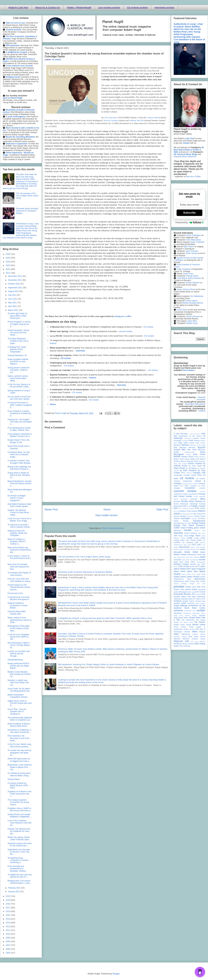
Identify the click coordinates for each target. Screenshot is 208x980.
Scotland (177, 601)
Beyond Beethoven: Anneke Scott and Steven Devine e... (20, 484)
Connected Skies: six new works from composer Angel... (19, 455)
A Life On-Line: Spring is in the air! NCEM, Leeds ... (19, 386)
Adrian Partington (193, 235)
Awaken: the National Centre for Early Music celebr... (18, 513)
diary (203, 499)
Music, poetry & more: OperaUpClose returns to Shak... (20, 620)
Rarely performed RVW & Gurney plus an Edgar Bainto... (18, 666)
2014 (8, 919)
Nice (184, 560)
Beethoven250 (190, 452)
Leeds (190, 538)
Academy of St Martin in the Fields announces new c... (19, 794)
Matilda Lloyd (192, 323)
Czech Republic (199, 496)
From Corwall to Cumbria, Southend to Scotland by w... (19, 414)
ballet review (189, 443)
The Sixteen (200, 622)
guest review (200, 528)
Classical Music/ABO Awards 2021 (17, 613)
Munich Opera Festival (182, 549)
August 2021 (14, 291)
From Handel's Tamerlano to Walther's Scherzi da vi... (20, 435)
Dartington (184, 499)
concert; (203, 491)
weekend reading (180, 637)
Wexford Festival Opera (194, 639)
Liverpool (190, 542)
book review (199, 454)
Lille (183, 543)
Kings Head (183, 536)
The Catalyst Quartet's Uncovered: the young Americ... (18, 802)
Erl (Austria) (183, 508)
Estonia (192, 508)
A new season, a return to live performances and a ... (19, 558)
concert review (126, 331)
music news (191, 552)
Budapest (202, 461)
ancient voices (199, 438)
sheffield (177, 603)
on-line (186, 566)
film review (198, 514)
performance (200, 579)
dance (176, 499)
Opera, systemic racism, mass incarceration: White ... (18, 378)
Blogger (116, 974)
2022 (8, 269)
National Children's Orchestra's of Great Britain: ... (17, 605)
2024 (8, 262)
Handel (188, 530)
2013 (8, 923)
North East (178, 562)
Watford (195, 634)
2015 (8, 915)
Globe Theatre (181, 521)
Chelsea (177, 481)
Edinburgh (184, 504)
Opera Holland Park (182, 569)
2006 (8, 949)
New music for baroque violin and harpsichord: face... (18, 567)
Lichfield (177, 542)
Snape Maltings (181, 606)
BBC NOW (192, 450)
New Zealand (194, 557)
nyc (199, 564)
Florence (190, 516)
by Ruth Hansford (188, 470)
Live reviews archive (109, 8)
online (192, 566)
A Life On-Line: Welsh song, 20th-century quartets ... (20, 745)
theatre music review (182, 625)
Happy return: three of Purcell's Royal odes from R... (20, 703)
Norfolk (202, 560)
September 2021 (15, 288)
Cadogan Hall (199, 473)
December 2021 (15, 276)
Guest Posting (187, 528)
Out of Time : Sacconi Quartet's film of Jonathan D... (17, 712)
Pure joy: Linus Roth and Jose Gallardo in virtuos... (20, 580)
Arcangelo (178, 440)
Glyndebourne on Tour (182, 523)
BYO (183, 473)
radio (194, 587)
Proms (188, 587)
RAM (198, 587)
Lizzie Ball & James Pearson (189, 278)
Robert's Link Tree (18, 8)
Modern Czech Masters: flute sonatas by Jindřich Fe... (19, 674)
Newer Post (51, 509)
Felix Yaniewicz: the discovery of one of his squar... (18, 738)
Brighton (184, 457)
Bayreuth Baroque (187, 447)
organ (199, 574)
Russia (198, 594)
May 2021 (13, 303)
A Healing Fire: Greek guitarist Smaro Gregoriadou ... (17, 349)
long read (187, 545)
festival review (186, 514)
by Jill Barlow (191, 468)
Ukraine (192, 629)
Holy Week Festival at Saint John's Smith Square (19, 505)
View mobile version (106, 515)
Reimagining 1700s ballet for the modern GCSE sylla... (18, 628)
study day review (182, 615)
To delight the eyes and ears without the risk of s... (20, 876)
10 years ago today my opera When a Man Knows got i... (17, 316)
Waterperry (186, 634)
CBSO (200, 475)
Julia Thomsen (192, 251)
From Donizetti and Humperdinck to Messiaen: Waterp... (17, 869)
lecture (183, 538)
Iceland (197, 530)
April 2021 (13, 306)
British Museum (200, 457)
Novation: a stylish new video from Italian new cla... (18, 683)
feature (53, 343)
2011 (8, 930)
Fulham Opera (200, 516)
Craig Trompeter (184, 269)
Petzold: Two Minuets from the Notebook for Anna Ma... (19, 831)
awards (203, 441)
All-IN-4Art (188, 438)
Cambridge (178, 475)
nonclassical (194, 560)
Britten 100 (195, 459)
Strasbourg (187, 613)
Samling (184, 599)
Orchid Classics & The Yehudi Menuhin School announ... (19, 587)
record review (191, 589)
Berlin (203, 452)
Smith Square (200, 603)
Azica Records (110, 117)
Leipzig (176, 540)
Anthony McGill (136, 120)
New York (186, 557)
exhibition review (185, 511)
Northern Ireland (181, 564)
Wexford (177, 639)
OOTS (197, 566)
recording (202, 589)
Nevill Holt (201, 555)
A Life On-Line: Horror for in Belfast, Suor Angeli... (19, 520)
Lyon (204, 545)
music (198, 549)
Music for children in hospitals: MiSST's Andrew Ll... (17, 542)
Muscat (192, 549)
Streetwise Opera (199, 613)
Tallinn (186, 618)
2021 (8, 273)
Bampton (177, 445)
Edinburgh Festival (198, 504)
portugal (184, 584)
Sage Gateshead (198, 597)
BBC (184, 450)
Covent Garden (185, 496)
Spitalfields (178, 611)
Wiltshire (202, 641)
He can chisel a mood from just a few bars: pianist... (19, 398)
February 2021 (15, 888)
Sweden (202, 615)
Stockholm (178, 613)
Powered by (189, 222)
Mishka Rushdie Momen (193, 303)
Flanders (183, 516)
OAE (181, 566)
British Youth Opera (182, 459)
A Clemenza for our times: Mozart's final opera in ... (19, 598)
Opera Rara (192, 571)
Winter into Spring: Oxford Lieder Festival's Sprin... (19, 838)
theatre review (199, 625)
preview (179, 586)
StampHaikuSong (15, 660)
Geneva (194, 519)
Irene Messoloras (193, 240)
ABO (176, 436)
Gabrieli (177, 518)
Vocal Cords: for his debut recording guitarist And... (19, 690)
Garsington (186, 518)
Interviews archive (164, 8)
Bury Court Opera (180, 464)
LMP (197, 542)
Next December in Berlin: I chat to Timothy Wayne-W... (19, 645)
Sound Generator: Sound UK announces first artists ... (18, 333)
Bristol (191, 457)
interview (80, 351)
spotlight (201, 610)
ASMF (191, 440)
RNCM (203, 592)
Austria (197, 440)
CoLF (203, 486)
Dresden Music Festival (191, 501)
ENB (189, 506)
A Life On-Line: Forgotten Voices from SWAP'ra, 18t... (18, 637)
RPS (193, 594)
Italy (199, 533)
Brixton (183, 461)
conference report (181, 494)
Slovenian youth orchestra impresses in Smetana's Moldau (85, 572)
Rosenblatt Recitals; (182, 594)
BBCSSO (202, 450)
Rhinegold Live (185, 592)
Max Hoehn (189, 247)
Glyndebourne (199, 521)
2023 (8, 265)
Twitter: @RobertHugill (79, 8)
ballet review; (200, 443)
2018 (8, 904)
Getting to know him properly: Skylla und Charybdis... (17, 533)
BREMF (177, 457)
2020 (8, 896)
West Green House (197, 636)
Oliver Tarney (191, 253)
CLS (181, 486)
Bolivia (189, 454)
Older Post (162, 509)
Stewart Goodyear (111, 120)
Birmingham (179, 454)
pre (198, 584)
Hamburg (177, 530)
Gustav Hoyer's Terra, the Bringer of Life (18, 441)
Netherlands (192, 555)
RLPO (197, 592)
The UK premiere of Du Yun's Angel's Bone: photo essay (84, 557)
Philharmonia (179, 581)
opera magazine (198, 569)
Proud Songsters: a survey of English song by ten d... (19, 324)
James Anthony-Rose (186, 289)
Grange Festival (198, 523)
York (181, 646)
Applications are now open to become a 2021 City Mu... (19, 852)
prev (204, 584)
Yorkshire (187, 646)
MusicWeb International (195, 404)
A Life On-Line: (194, 434)
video (194, 631)
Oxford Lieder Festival (190, 577)
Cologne (177, 488)
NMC (188, 560)
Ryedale (177, 597)
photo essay (190, 581)
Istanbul (194, 533)
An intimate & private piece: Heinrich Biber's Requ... (19, 774)
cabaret (189, 473)
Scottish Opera (188, 601)
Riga (193, 592)
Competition (190, 488)
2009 (8, 938)
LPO (194, 545)
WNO (197, 644)
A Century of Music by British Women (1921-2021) (18, 786)
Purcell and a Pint (15, 593)
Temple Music (195, 618)
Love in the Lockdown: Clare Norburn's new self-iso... (20, 823)
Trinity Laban (195, 627)
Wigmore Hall (181, 641)
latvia (203, 536)
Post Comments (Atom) (113, 528)
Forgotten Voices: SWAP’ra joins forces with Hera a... (20, 809)
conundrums (193, 494)
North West (190, 562)
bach (175, 443)
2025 (8, 258)
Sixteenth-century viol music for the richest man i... (20, 845)
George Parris (192, 276)
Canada (186, 475)
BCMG (176, 452)
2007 (8, 945)
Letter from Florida (188, 540)
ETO (197, 508)
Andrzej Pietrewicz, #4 (17, 355)
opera (203, 566)
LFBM (199, 540)
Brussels (190, 461)
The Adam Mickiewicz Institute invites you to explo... (18, 341)
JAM (175, 536)
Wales (176, 634)
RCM (203, 587)
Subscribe (189, 213)
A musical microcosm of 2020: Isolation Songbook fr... (20, 405)
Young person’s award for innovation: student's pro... (18, 370)
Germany (202, 518)
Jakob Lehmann (193, 316)
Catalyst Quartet (153, 117)
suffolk (194, 615)
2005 (8, 953)
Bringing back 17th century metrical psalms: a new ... (20, 882)
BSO (196, 461)
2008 (8, 942)
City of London (193, 484)
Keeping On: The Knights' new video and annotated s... (20, 422)
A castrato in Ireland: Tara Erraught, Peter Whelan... (20, 462)
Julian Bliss (192, 321)
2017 (8, 908)
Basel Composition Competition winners (18, 696)
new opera (177, 557)
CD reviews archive (137, 8)
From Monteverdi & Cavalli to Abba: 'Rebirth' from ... (19, 429)
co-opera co (195, 486)
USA (197, 629)
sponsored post (190, 611)
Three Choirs (180, 627)
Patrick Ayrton (192, 301)
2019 (8, 900)
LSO (199, 545)
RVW (203, 594)
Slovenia (191, 603)
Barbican (185, 445)
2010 (8, 934)
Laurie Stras (182, 310)
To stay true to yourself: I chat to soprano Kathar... (19, 526)
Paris (189, 579)
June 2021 (13, 299)
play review (201, 581)
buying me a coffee (123, 316)
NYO (203, 564)
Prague (192, 584)
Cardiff (193, 475)
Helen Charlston (197, 242)
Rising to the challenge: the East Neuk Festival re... (19, 468)
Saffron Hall (186, 597)
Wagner (202, 632)
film (192, 514)
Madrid (176, 547)
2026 (8, 254)
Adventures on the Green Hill (192, 436)
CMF (186, 486)
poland (176, 584)
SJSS (184, 603)
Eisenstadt (178, 506)
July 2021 (12, 295)
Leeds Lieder (200, 538)
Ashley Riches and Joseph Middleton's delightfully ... (20, 816)
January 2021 (14, 892)
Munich (203, 547)
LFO (204, 540)
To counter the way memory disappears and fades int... (19, 753)
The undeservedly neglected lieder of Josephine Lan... (20, 719)
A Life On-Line (180, 434)
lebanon (176, 538)
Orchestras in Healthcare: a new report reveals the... (19, 731)
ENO (176, 508)
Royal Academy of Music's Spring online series (19, 725)
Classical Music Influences (185, 157)
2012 (8, 927)
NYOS (176, 566)
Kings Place (195, 536)
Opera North (179, 571)
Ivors (204, 533)
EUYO (176, 511)
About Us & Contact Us (48, 8)
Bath (175, 447)
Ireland (187, 533)
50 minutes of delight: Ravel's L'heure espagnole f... (17, 498)
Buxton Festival (195, 464)
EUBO (203, 508)
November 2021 (15, 280)
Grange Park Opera (184, 525)
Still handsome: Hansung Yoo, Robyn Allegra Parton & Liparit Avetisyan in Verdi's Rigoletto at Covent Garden (108, 664)
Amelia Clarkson (192, 283)
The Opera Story (186, 622)
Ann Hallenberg (196, 296)
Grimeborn (201, 525)
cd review (56, 60)
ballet (180, 443)
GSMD (177, 528)
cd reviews (201, 478)
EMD (185, 506)
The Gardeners (188, 620)
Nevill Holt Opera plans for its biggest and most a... (19, 760)
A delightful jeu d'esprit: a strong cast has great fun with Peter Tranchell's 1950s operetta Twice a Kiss (105, 618)
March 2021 (13, 310)
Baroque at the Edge (198, 445)
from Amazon (188, 370)
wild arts (194, 641)
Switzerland (178, 618)
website (203, 634)
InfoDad (202, 411)
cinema (185, 484)
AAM (203, 434)
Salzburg (177, 599)
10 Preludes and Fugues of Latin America (19, 574)
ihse (204, 530)
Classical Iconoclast (201, 398)
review (176, 592)
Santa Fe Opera (195, 599)
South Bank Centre (195, 608)
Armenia (185, 441)
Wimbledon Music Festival (184, 644)
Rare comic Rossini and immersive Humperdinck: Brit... (19, 550)
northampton (201, 562)
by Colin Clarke (195, 466)
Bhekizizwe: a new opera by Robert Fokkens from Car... (20, 767)
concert (202, 488)
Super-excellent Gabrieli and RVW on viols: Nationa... (18, 362)
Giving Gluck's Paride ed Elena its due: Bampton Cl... (19, 475)
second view (200, 601)
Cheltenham (188, 481)
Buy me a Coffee (193, 177)
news (203, 557)
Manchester (184, 547)
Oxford (177, 577)
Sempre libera (14, 779)
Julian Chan (188, 274)
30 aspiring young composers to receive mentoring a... (18, 860)
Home (53, 404)
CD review (148, 327)
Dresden (177, 501)
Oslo (203, 574)
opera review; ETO (189, 574)
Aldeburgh (178, 438)
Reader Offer (179, 589)
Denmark (194, 499)
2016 (8, 911)
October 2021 (14, 284)
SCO (203, 599)
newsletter (178, 560)
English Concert (198, 506)
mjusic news (195, 547)
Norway (193, 564)
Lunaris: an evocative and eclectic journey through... (19, 654)
